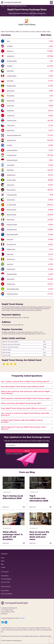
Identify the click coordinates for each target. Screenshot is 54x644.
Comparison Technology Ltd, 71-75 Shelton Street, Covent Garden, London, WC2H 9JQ (9, 611)
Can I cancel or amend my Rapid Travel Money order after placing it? (25, 414)
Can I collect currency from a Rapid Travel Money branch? (25, 382)
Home (3, 6)
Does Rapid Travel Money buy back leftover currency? (24, 408)
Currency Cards (5, 582)
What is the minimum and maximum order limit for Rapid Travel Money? (25, 392)
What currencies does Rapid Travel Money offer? (21, 403)
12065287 (22, 618)
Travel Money (5, 576)
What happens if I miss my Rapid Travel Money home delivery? (23, 428)
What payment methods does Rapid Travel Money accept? (26, 398)
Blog (2, 564)
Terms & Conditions (7, 594)
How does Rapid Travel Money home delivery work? (23, 386)
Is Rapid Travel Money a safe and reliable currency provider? (22, 421)
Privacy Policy (5, 590)
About (3, 561)
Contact (3, 567)
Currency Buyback (6, 579)
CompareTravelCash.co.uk (8, 628)
